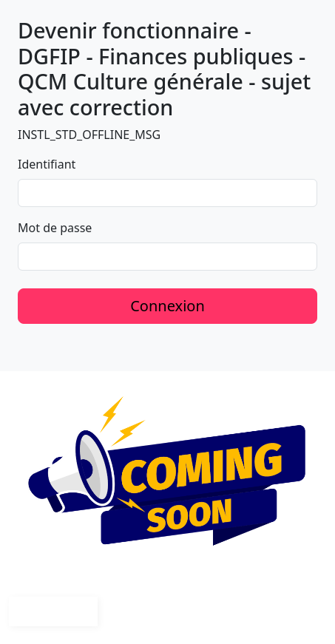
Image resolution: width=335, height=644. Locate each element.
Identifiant (47, 164)
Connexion (167, 306)
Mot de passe (55, 228)
